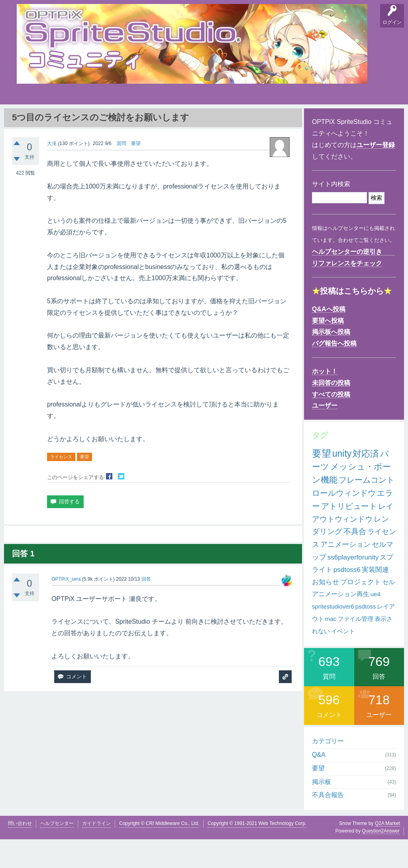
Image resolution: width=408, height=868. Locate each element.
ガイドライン (96, 852)
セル (388, 611)
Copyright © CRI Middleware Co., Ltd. (159, 852)
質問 (122, 172)
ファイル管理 (355, 648)
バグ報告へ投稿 (334, 372)
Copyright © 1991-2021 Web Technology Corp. (257, 852)
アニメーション (345, 573)
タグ (151, 118)
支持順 (126, 120)
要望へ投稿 (328, 349)
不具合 (355, 561)
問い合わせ (20, 852)
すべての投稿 (331, 423)
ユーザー (325, 435)
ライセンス (61, 486)
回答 (146, 608)
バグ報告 (100, 120)
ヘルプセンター (57, 852)
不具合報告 (328, 824)
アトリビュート (349, 535)
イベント (343, 660)
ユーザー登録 (376, 174)
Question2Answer (381, 860)
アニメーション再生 (341, 623)
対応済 (366, 482)
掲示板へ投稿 (331, 361)
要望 (50, 120)
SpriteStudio (378, 120)
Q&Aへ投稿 (329, 338)
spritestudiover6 (333, 635)
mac (331, 648)
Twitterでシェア (121, 505)
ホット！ (325, 400)
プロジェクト (361, 611)
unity (342, 482)
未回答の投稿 (331, 412)
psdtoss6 (347, 599)
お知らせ (326, 611)
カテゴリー (328, 770)
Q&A (25, 120)
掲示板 (75, 120)
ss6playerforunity (353, 586)
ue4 (376, 623)
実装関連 (375, 599)
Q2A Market (387, 852)
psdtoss (366, 635)
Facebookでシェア (109, 505)
